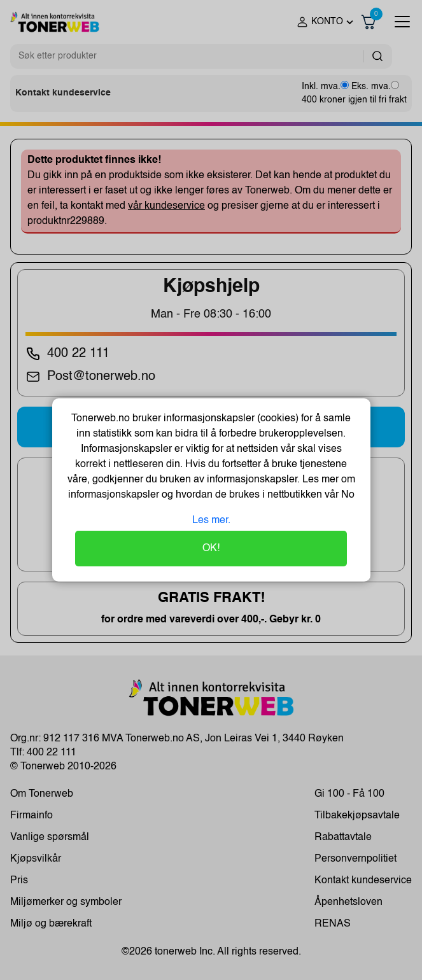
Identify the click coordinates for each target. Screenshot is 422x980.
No (347, 495)
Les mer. (211, 521)
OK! (211, 549)
